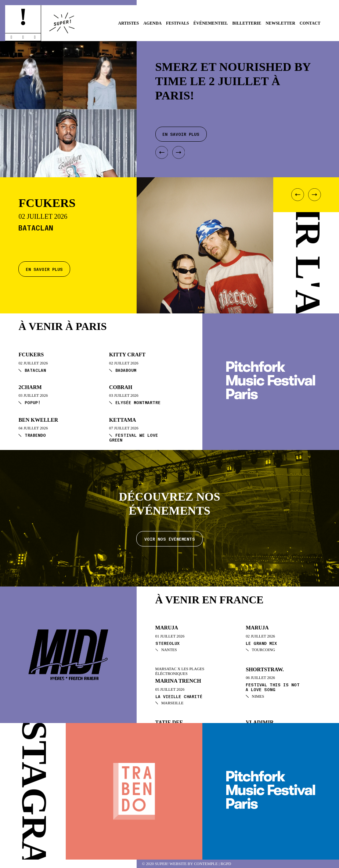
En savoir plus (44, 269)
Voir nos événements (170, 539)
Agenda (152, 23)
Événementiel (210, 23)
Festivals (178, 23)
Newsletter (280, 23)
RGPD (226, 864)
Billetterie (247, 23)
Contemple (206, 864)
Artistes (129, 23)
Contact (310, 23)
